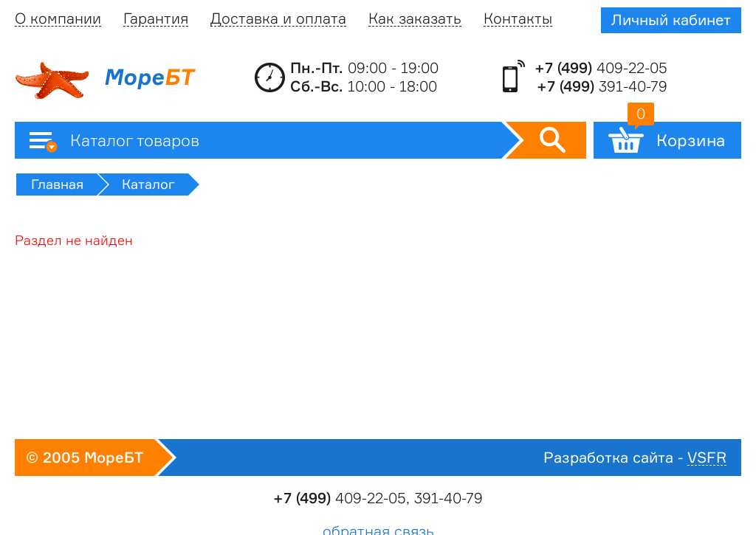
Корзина (676, 136)
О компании (58, 19)
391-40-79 (602, 86)
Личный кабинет (671, 20)
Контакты (518, 19)
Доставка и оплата (278, 19)
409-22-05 (601, 68)
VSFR (707, 458)
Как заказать (415, 19)
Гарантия (156, 19)
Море (104, 80)
